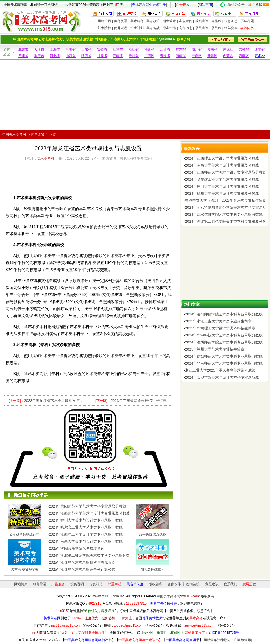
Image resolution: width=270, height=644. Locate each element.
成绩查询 (202, 21)
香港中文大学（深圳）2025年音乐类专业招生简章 (226, 200)
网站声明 (205, 5)
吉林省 (244, 49)
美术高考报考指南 (24, 569)
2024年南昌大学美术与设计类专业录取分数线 (86, 541)
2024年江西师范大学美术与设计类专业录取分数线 (89, 513)
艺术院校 (104, 28)
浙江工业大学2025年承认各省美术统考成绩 (220, 370)
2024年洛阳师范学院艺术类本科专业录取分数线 (224, 314)
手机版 (257, 5)
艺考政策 (38, 135)
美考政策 (153, 21)
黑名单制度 (135, 584)
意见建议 (212, 584)
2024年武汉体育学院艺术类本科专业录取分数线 (224, 214)
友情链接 (193, 584)
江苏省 (118, 49)
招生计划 (137, 28)
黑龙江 (228, 49)
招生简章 (169, 21)
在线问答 (247, 28)
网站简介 (21, 584)
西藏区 (244, 56)
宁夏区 (197, 56)
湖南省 (212, 49)
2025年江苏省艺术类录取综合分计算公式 (82, 569)
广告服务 (58, 584)
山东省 (86, 49)
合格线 (216, 21)
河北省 (55, 56)
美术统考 (137, 21)
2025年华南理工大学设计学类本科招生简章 (220, 328)
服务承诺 (40, 584)
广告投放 (183, 5)
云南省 (118, 56)
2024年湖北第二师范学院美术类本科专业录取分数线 (91, 555)
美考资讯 (121, 21)
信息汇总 (231, 21)
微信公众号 (236, 5)
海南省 (181, 56)
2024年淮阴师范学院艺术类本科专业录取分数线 (224, 342)
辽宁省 (260, 49)
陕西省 (86, 56)
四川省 (23, 56)
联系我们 (230, 584)
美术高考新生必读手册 (149, 5)
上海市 (55, 49)
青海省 (165, 56)
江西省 (165, 49)
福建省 (149, 49)
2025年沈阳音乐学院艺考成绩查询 (76, 548)
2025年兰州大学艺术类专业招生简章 (215, 349)
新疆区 (212, 56)
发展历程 (249, 584)
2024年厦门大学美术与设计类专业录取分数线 (222, 186)
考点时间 (186, 21)
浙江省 (134, 49)
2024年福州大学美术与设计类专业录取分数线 (86, 520)
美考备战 (153, 28)
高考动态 (186, 28)
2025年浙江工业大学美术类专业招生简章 (218, 321)
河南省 (71, 49)
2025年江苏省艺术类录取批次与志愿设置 (82, 562)
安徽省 (102, 49)
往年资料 (231, 28)
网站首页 (104, 21)
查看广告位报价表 (163, 604)
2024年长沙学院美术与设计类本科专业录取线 (222, 377)
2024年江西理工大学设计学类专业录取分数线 (86, 534)
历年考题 (247, 21)
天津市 (39, 49)
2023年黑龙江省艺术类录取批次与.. (53, 401)
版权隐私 (156, 584)
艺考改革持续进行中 (24, 534)
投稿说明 (77, 584)
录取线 (216, 28)
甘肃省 (102, 56)
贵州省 (134, 56)
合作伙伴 (174, 584)
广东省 (181, 49)
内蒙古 (228, 56)
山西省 (71, 56)
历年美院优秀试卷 (152, 534)
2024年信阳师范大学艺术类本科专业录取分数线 (87, 506)
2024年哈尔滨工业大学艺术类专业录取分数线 (86, 527)
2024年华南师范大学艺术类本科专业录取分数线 (224, 363)
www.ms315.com (106, 596)
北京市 (23, 49)
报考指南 (169, 28)
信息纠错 (96, 584)
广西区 (149, 56)
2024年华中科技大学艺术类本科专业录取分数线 (224, 335)
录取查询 (202, 28)
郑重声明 (114, 584)
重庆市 (39, 56)
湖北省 (197, 49)
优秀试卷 (121, 28)
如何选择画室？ (152, 569)
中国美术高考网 (15, 5)
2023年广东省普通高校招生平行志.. (140, 401)
